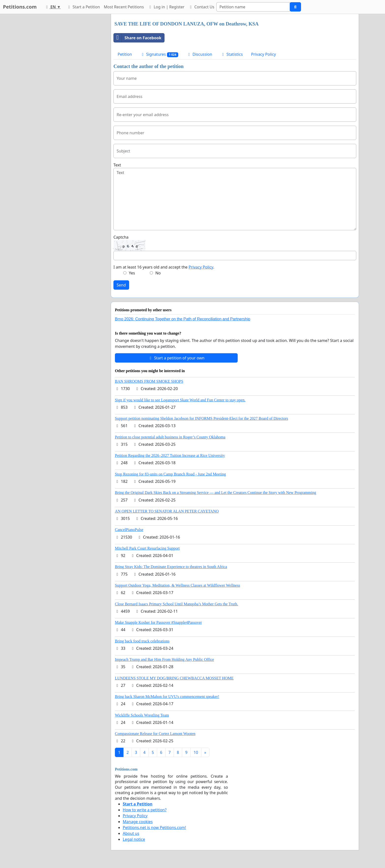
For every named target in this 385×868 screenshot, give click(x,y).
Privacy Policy (264, 54)
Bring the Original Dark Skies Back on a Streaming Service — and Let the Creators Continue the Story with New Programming (215, 493)
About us (131, 833)
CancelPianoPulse (129, 530)
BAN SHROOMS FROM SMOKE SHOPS (149, 381)
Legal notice (134, 839)
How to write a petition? (145, 810)
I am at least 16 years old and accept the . (164, 267)
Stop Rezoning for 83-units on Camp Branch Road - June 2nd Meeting (170, 474)
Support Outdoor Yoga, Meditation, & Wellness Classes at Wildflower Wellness (178, 585)
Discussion (199, 54)
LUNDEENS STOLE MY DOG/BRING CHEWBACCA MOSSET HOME (174, 678)
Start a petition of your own (176, 358)
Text (117, 165)
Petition (125, 54)
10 (196, 752)
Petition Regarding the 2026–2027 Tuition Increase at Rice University (170, 455)
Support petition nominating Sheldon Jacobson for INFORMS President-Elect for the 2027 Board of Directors (201, 418)
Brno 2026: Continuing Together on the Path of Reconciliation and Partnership (183, 319)
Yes (132, 273)
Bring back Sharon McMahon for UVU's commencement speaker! (167, 697)
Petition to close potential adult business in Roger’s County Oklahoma (170, 437)
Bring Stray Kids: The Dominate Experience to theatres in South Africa (171, 567)
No (158, 273)
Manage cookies (138, 822)
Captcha (121, 237)
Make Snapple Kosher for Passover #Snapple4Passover (158, 622)
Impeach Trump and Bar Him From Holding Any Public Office (165, 659)
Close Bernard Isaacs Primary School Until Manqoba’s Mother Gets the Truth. (177, 604)
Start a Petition (83, 7)
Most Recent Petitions (124, 7)
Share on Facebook (137, 38)
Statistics (232, 54)
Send (121, 285)
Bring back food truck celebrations (142, 641)
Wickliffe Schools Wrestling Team (142, 715)
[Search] (253, 7)
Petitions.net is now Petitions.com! (154, 827)
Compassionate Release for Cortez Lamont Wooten (155, 734)
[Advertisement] (63, 88)
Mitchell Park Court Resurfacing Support (147, 548)
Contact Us (201, 7)
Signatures (159, 54)
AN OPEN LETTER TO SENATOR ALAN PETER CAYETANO (167, 511)
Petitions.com (20, 7)
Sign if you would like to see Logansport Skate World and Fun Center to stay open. (180, 400)
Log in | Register (166, 7)
